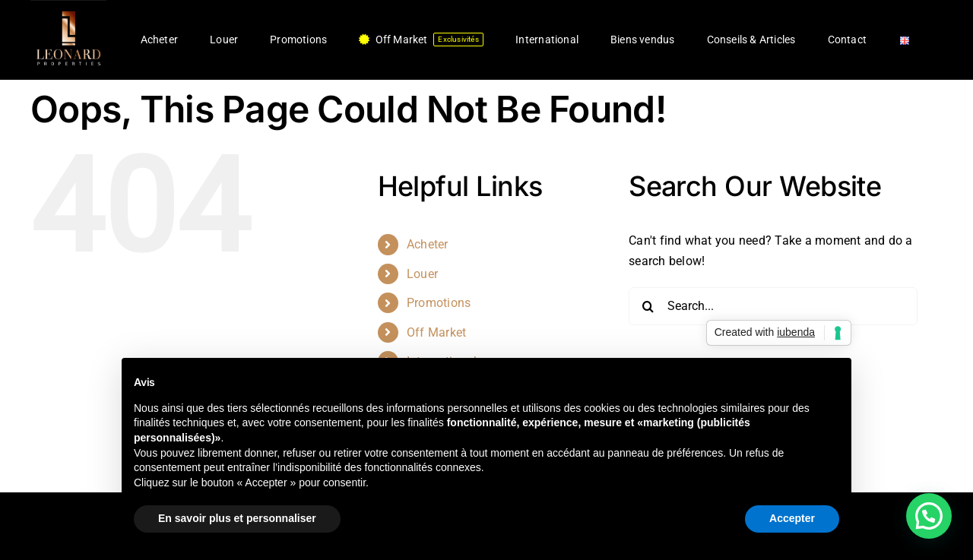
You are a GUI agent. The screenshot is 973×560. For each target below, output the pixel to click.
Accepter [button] (792, 518)
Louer (422, 274)
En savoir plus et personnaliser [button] (237, 518)
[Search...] (773, 306)
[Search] (648, 306)
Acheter (428, 244)
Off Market (436, 332)
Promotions (439, 303)
